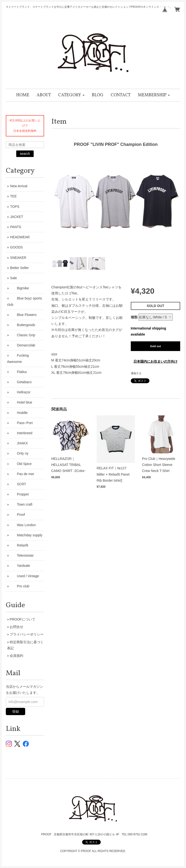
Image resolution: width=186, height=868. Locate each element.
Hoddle (19, 413)
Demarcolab (23, 345)
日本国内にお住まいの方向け (155, 361)
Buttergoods (23, 325)
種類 (134, 317)
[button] (71, 95)
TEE (13, 196)
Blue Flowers (23, 315)
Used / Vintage (25, 576)
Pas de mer (22, 474)
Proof (18, 515)
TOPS (15, 207)
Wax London (23, 525)
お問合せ (16, 627)
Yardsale (20, 566)
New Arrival (19, 186)
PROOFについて (23, 619)
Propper (20, 494)
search (25, 154)
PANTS (16, 227)
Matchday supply (26, 535)
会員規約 (16, 656)
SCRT (18, 484)
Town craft (21, 504)
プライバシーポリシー (27, 634)
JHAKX (19, 443)
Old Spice (21, 464)
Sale (14, 278)
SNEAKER (18, 258)
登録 (15, 711)
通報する (136, 373)
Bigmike (20, 288)
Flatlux (19, 372)
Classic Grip (23, 335)
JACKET (17, 217)
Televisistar (22, 555)
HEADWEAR (20, 237)
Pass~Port (21, 423)
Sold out (155, 346)
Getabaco (21, 382)
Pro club (20, 586)
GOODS (16, 247)
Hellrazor (20, 392)
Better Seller (19, 268)
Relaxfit (19, 545)
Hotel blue (21, 402)
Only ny (19, 453)
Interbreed (21, 433)
